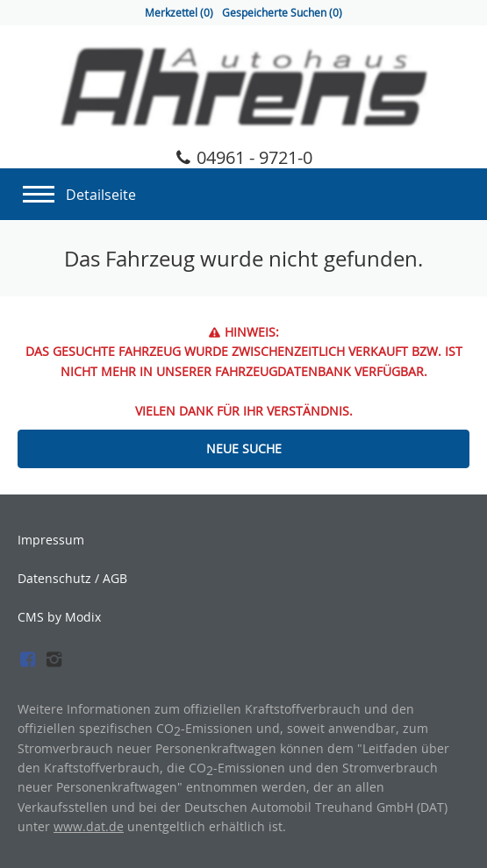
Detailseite (101, 195)
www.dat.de (89, 826)
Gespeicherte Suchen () (282, 13)
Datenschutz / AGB (72, 579)
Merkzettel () (179, 13)
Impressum (51, 540)
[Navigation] (39, 189)
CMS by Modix (59, 617)
